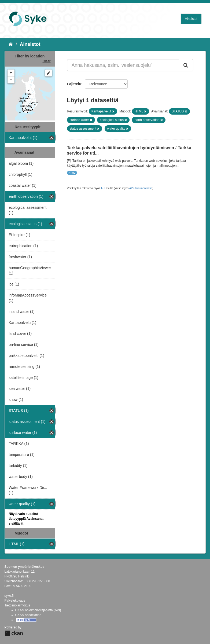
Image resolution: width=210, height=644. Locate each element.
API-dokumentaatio (141, 188)
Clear (46, 61)
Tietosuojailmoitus (17, 605)
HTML (72, 173)
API (103, 188)
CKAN (14, 633)
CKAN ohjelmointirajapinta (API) (38, 610)
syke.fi (9, 596)
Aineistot (191, 19)
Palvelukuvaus (15, 601)
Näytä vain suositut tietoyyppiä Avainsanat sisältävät (26, 519)
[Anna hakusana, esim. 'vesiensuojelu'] (123, 65)
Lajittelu (74, 84)
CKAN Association (28, 615)
